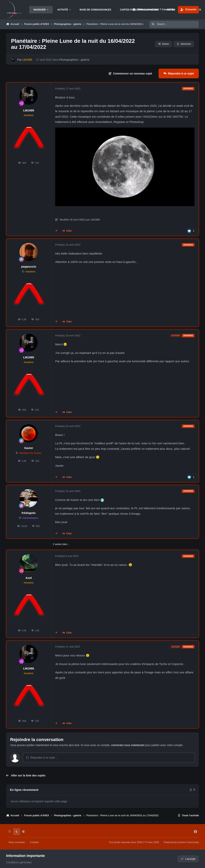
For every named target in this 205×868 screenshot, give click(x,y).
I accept (188, 859)
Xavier (29, 448)
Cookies (34, 842)
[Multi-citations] (56, 231)
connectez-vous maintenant (128, 745)
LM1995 (29, 110)
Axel (29, 578)
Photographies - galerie (74, 60)
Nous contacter (17, 842)
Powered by (181, 842)
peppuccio (29, 266)
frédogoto (29, 513)
